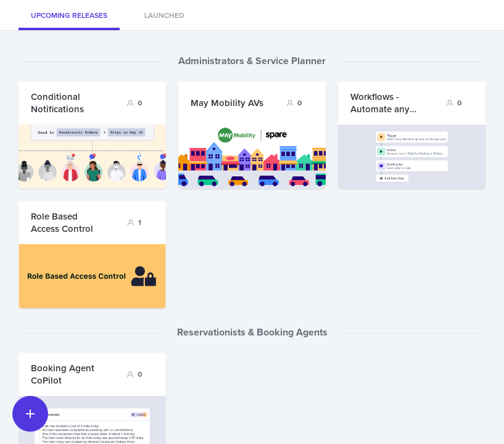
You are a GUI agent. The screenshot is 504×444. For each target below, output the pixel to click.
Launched (164, 15)
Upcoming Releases (69, 15)
